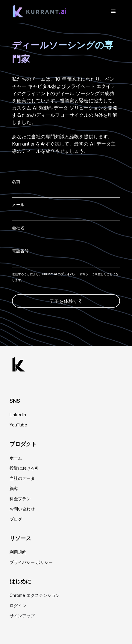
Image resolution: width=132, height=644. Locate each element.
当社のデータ (22, 478)
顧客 (14, 489)
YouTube (18, 425)
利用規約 (18, 552)
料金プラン (20, 499)
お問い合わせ (22, 509)
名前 (16, 181)
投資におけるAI (24, 468)
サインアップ (22, 616)
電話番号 (20, 251)
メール (18, 205)
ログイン (18, 606)
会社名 (18, 228)
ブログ (16, 519)
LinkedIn (18, 415)
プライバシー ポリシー (76, 274)
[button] (113, 11)
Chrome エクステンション (35, 595)
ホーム (16, 458)
